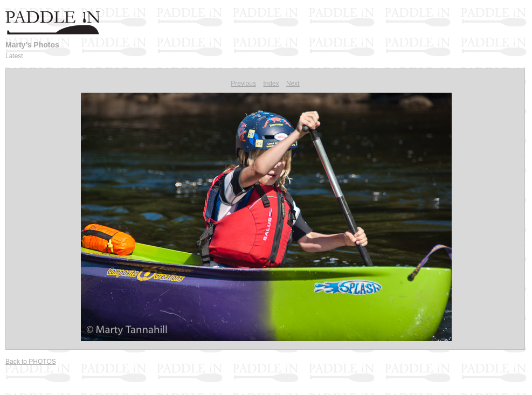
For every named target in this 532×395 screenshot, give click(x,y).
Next (293, 84)
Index (271, 84)
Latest (14, 56)
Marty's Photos (32, 45)
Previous (243, 84)
